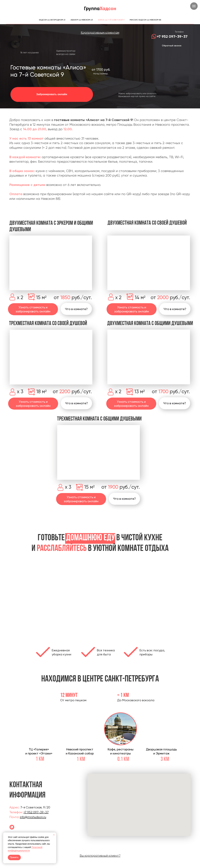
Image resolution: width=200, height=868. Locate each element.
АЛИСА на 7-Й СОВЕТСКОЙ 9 (111, 20)
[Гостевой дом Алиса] (12, 827)
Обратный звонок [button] (172, 46)
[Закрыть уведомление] (54, 835)
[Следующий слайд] (160, 602)
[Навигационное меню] (194, 6)
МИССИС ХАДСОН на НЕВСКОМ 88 (145, 20)
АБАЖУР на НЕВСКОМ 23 (82, 20)
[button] (76, 403)
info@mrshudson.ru (33, 817)
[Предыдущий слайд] (40, 602)
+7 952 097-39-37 (172, 36)
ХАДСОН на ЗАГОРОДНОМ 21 (52, 20)
